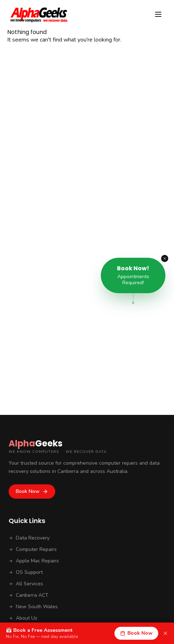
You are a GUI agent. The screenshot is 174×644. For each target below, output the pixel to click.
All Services (26, 584)
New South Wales (33, 607)
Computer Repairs (33, 549)
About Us (23, 618)
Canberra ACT (29, 595)
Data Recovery (29, 538)
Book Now (32, 491)
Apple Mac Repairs (34, 561)
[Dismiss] (165, 633)
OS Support (26, 572)
